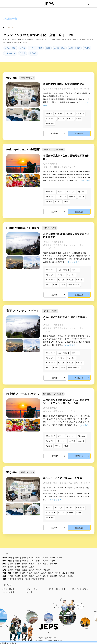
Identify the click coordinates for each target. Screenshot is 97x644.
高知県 (72, 573)
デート (50, 114)
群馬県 (25, 564)
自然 (56, 285)
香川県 (58, 573)
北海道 (17, 558)
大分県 (39, 576)
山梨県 (45, 561)
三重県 (32, 567)
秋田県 (87, 48)
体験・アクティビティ (80, 589)
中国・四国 (7, 573)
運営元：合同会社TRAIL (48, 638)
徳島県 (51, 573)
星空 (79, 118)
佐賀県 (18, 576)
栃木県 (18, 564)
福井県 (38, 561)
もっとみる (73, 262)
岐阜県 (10, 567)
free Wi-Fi (51, 192)
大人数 (82, 197)
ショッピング (8, 592)
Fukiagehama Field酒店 (23, 150)
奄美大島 (62, 576)
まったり (60, 114)
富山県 (24, 561)
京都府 (18, 570)
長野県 (23, 53)
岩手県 (45, 558)
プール (59, 201)
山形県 (38, 558)
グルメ (28, 592)
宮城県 (52, 558)
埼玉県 (32, 564)
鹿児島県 (33, 53)
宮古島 (35, 579)
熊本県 (32, 576)
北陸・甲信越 (75, 48)
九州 (48, 48)
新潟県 (17, 561)
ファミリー (51, 118)
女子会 (71, 118)
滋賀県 (10, 570)
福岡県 (10, 576)
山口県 (44, 573)
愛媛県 (65, 573)
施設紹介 (79, 133)
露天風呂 (50, 123)
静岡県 (18, 567)
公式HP (55, 133)
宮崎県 (46, 576)
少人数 (62, 118)
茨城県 (10, 564)
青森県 (24, 558)
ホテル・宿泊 (10, 48)
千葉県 (39, 564)
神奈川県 (54, 564)
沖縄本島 (11, 579)
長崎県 (25, 576)
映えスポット (74, 285)
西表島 (42, 579)
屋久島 (70, 576)
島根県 (22, 573)
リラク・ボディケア (56, 589)
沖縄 (4, 579)
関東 (4, 564)
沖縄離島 (20, 579)
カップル (81, 114)
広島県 (37, 573)
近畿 (4, 570)
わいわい (70, 114)
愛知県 (25, 567)
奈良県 (39, 570)
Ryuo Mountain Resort (23, 228)
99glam (12, 78)
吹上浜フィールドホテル (23, 394)
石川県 (31, 561)
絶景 (64, 285)
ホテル (23, 48)
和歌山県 (47, 570)
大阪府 (25, 570)
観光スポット (10, 53)
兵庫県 (32, 570)
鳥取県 (15, 573)
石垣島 (28, 579)
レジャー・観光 (36, 48)
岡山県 (30, 573)
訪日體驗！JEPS (42, 640)
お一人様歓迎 (64, 270)
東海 (4, 567)
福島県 (59, 558)
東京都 (46, 564)
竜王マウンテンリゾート (23, 311)
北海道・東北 (60, 48)
